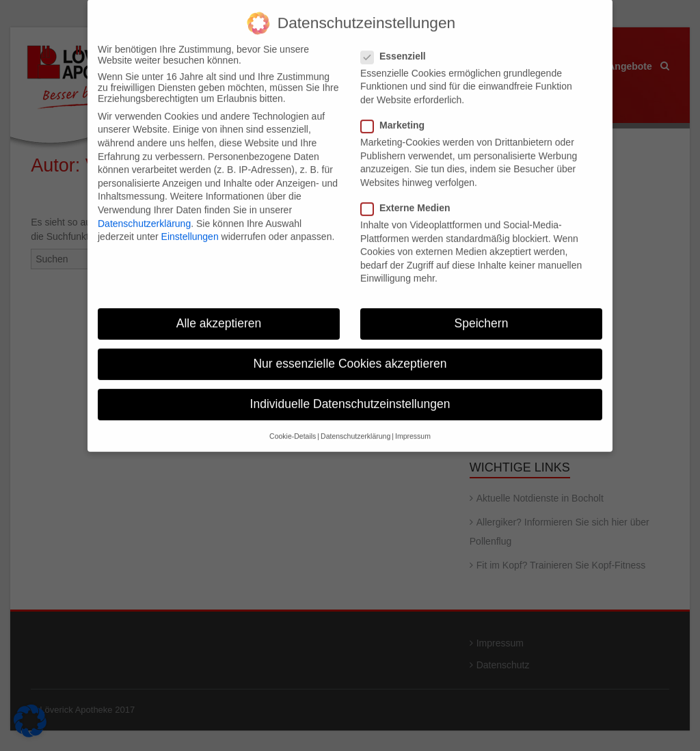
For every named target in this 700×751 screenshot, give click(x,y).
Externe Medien (409, 197)
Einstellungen (190, 226)
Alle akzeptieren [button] (219, 313)
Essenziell (398, 46)
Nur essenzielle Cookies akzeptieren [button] (350, 353)
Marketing (397, 115)
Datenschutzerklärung (144, 213)
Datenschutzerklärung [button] (355, 426)
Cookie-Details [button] (293, 426)
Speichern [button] (482, 313)
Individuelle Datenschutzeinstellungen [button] (350, 394)
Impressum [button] (413, 426)
